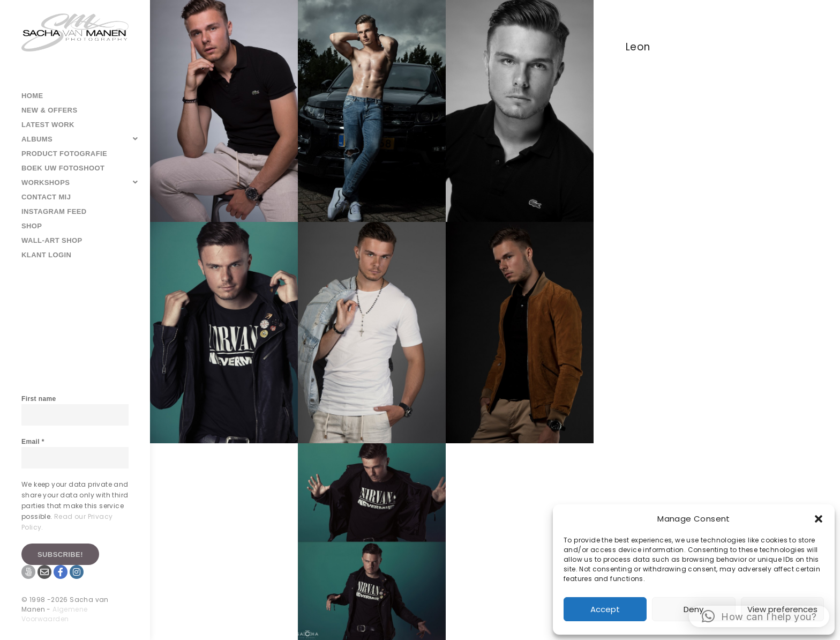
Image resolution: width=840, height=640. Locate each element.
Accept (605, 609)
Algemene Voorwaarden (54, 614)
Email (33, 442)
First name (39, 399)
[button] (819, 519)
